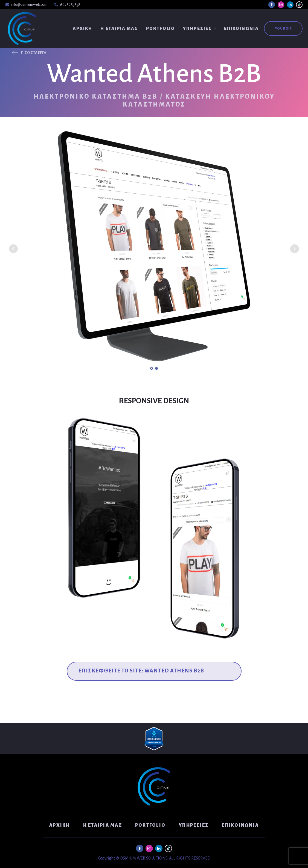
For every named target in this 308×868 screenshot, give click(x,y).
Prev (13, 249)
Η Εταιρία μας (119, 28)
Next (295, 249)
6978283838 (70, 5)
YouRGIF (283, 28)
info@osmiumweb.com (29, 5)
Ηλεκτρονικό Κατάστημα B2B (96, 96)
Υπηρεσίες (197, 28)
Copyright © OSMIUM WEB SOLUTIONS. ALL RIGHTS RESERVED (154, 858)
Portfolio (160, 28)
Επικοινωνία (241, 28)
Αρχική (83, 28)
